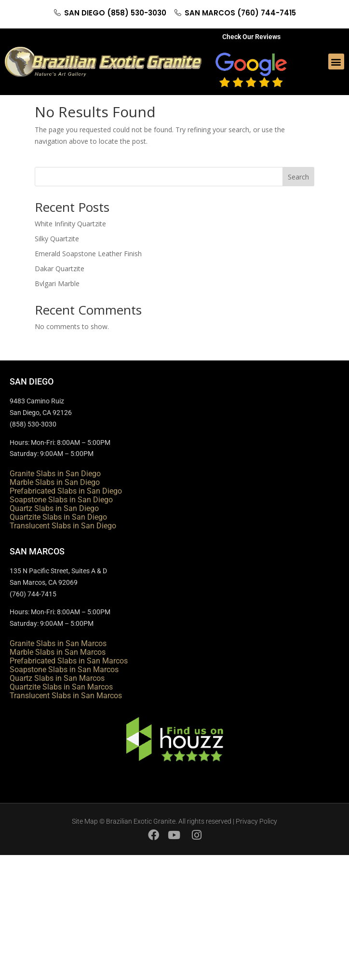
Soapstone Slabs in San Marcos (64, 669)
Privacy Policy (256, 821)
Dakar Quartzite (60, 269)
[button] (336, 62)
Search (298, 177)
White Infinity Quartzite (70, 224)
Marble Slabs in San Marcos (58, 652)
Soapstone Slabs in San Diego (61, 500)
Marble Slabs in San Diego (55, 482)
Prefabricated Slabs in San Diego (66, 491)
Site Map (85, 821)
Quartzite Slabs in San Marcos (61, 687)
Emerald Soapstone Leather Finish (88, 254)
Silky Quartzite (57, 239)
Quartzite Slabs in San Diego (58, 517)
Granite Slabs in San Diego (55, 474)
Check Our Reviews (251, 37)
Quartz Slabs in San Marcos (57, 678)
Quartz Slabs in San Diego (54, 508)
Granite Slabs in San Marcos (58, 643)
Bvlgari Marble (57, 283)
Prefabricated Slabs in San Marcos (69, 661)
